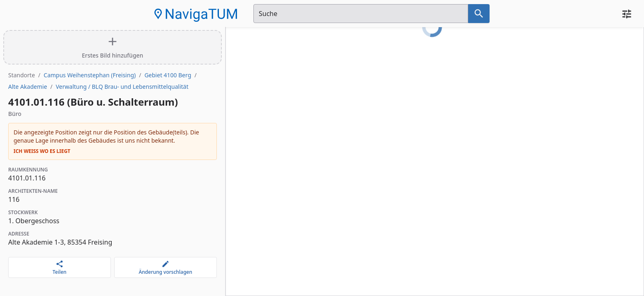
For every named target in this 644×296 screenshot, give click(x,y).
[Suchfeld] (361, 14)
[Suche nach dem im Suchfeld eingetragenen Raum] (479, 14)
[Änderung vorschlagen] (166, 267)
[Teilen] (60, 267)
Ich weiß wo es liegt (42, 151)
